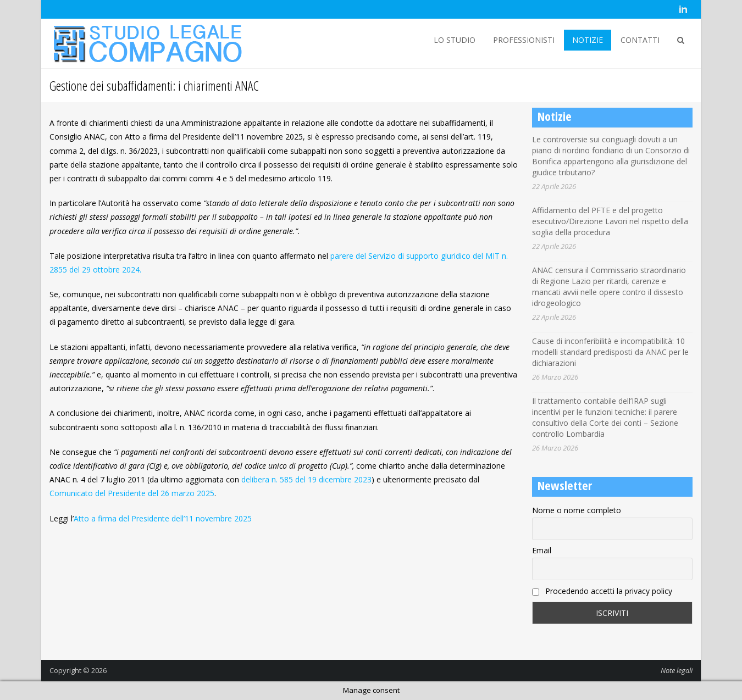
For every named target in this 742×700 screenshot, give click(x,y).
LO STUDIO (455, 40)
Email (542, 550)
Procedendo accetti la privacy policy (602, 591)
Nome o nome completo (577, 510)
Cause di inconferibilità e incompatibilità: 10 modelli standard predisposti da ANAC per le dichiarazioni (610, 352)
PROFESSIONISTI (524, 40)
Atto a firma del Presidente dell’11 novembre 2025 (163, 518)
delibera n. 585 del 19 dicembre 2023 (306, 479)
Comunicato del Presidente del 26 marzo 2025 (132, 493)
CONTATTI (640, 40)
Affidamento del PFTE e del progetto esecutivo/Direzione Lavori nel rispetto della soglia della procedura (610, 221)
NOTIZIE (588, 40)
